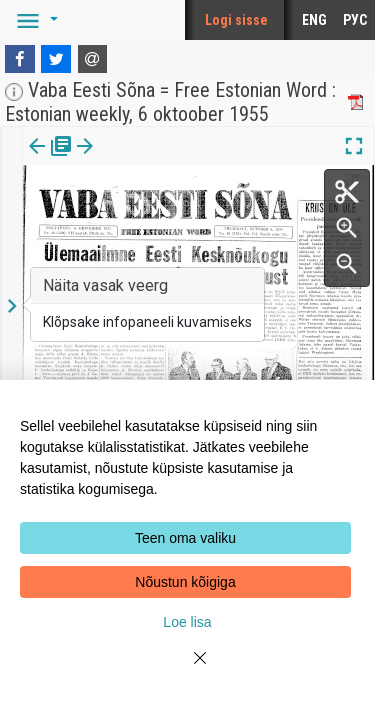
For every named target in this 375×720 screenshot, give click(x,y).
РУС (355, 20)
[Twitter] (56, 59)
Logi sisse (236, 20)
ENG (314, 20)
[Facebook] (20, 59)
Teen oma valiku (185, 538)
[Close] (188, 670)
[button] (34, 20)
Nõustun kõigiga (185, 582)
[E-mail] (93, 59)
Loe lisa (187, 622)
